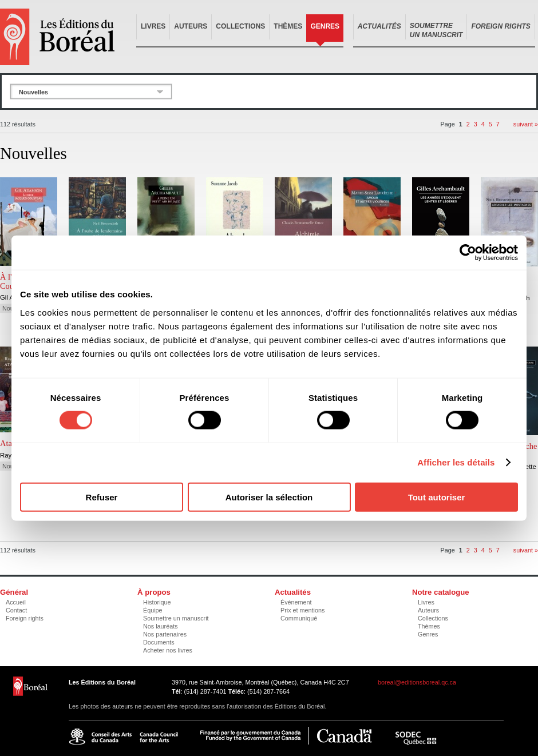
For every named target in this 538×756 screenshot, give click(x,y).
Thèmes (288, 26)
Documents (159, 642)
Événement (296, 602)
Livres (153, 26)
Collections (240, 26)
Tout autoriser (437, 497)
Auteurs (191, 26)
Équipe (153, 610)
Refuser (102, 497)
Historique (157, 602)
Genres (325, 26)
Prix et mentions (302, 610)
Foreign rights (25, 618)
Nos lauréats (161, 626)
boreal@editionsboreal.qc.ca (417, 682)
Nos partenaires (165, 634)
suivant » (526, 124)
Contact (16, 610)
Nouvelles (33, 92)
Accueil (16, 602)
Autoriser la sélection (269, 497)
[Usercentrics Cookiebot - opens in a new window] (468, 253)
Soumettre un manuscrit (176, 618)
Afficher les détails (456, 462)
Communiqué (299, 618)
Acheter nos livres (168, 650)
